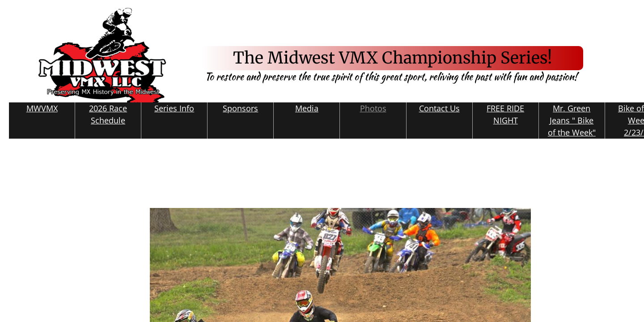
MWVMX (42, 108)
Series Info (174, 108)
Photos (373, 108)
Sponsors (240, 108)
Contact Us (439, 108)
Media (307, 108)
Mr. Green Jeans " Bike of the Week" (572, 120)
